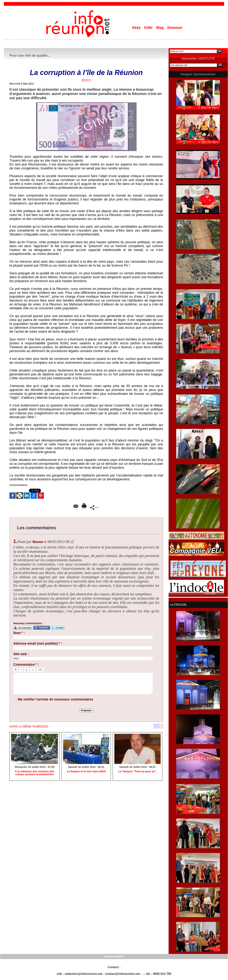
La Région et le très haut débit (86, 772)
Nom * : (19, 633)
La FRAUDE (178, 604)
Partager (95, 507)
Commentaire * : (26, 665)
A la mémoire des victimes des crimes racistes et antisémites (34, 773)
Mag (161, 28)
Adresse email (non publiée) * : (38, 643)
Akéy (137, 28)
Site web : (21, 654)
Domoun (175, 28)
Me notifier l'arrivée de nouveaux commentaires (56, 699)
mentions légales (114, 956)
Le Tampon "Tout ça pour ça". (138, 772)
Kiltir (149, 28)
